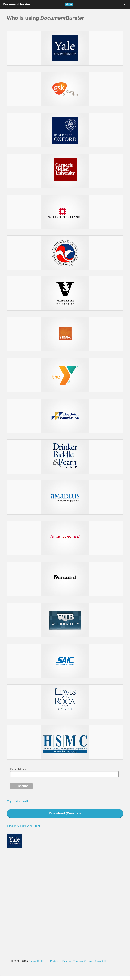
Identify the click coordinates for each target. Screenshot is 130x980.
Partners (55, 961)
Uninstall (101, 961)
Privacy (67, 961)
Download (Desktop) (65, 813)
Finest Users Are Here (24, 826)
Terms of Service (83, 961)
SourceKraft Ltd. (38, 961)
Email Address (19, 769)
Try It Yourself (18, 801)
